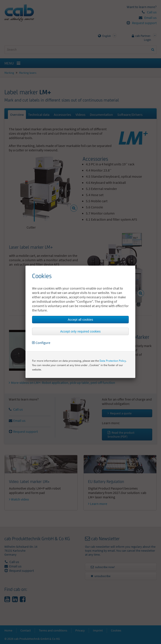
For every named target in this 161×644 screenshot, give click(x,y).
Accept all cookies (80, 320)
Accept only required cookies (80, 331)
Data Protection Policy (113, 361)
